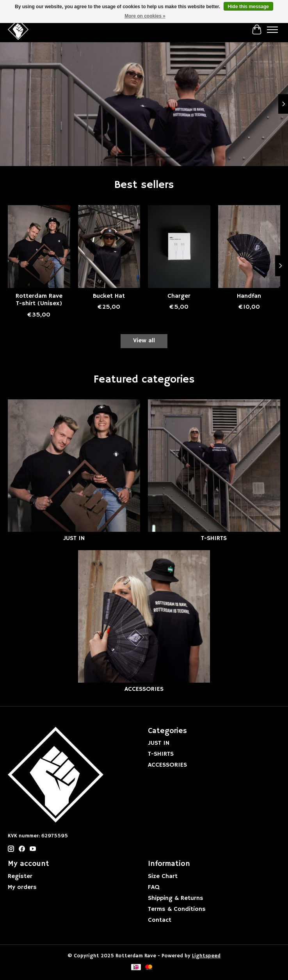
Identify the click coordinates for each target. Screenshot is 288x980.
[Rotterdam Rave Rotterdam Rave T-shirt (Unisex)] (39, 247)
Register (20, 876)
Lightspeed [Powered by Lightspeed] (206, 956)
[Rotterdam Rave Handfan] (249, 247)
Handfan (249, 296)
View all (144, 341)
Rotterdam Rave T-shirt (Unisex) (39, 300)
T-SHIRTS (214, 538)
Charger (179, 296)
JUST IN (74, 538)
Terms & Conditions (177, 909)
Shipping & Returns (176, 898)
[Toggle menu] (272, 30)
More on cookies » (145, 16)
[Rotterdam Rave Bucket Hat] (109, 247)
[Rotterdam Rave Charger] (179, 247)
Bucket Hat (109, 296)
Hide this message (248, 7)
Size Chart (163, 876)
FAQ (154, 887)
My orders (22, 887)
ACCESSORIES (144, 689)
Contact (160, 920)
